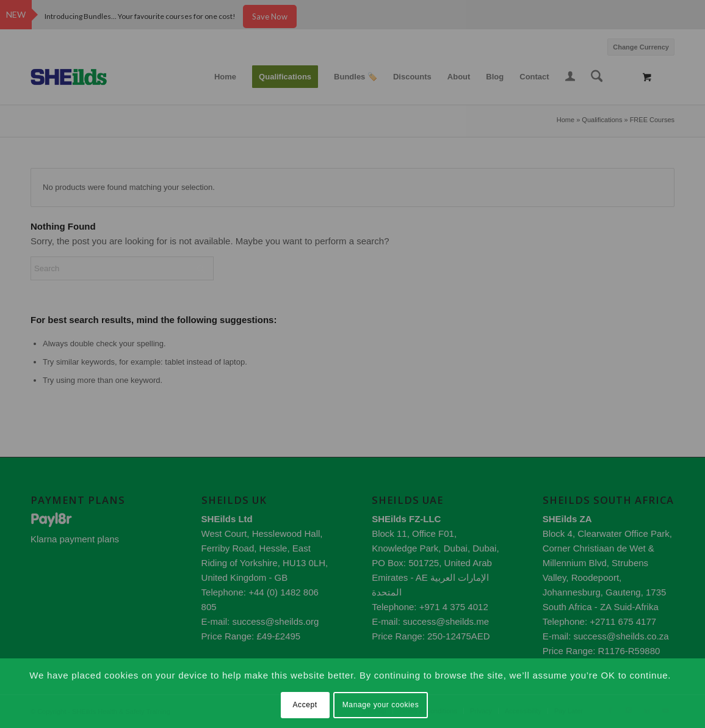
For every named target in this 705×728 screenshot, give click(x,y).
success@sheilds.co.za (621, 636)
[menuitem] (638, 45)
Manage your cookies (381, 705)
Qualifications (602, 120)
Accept (305, 705)
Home (566, 120)
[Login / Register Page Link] (570, 78)
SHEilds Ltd (227, 519)
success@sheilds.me (446, 621)
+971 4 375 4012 (454, 607)
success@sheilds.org (275, 621)
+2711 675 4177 (623, 621)
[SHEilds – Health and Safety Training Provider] (81, 77)
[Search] (597, 77)
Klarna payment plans (75, 539)
